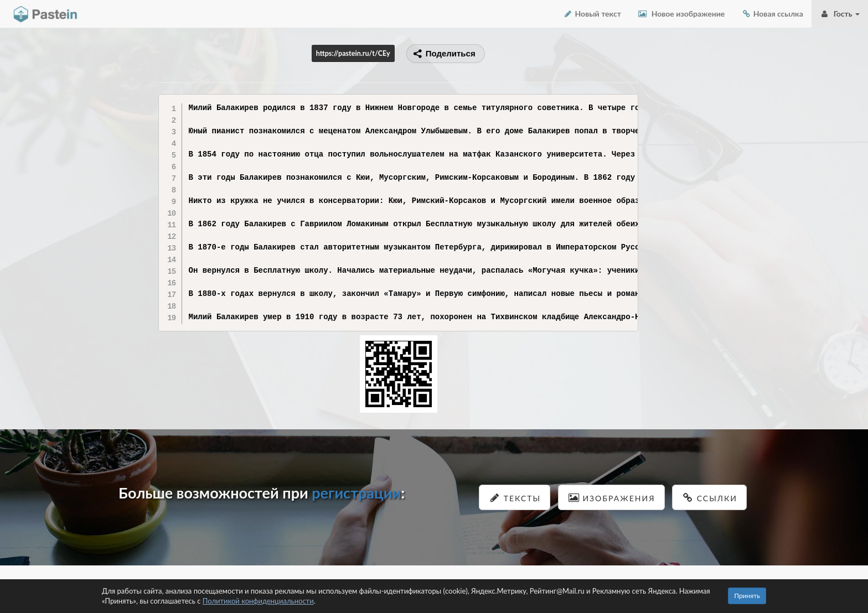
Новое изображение (681, 14)
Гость (840, 14)
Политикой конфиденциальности (258, 601)
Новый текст (592, 14)
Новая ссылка (772, 14)
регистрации (356, 493)
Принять (747, 596)
